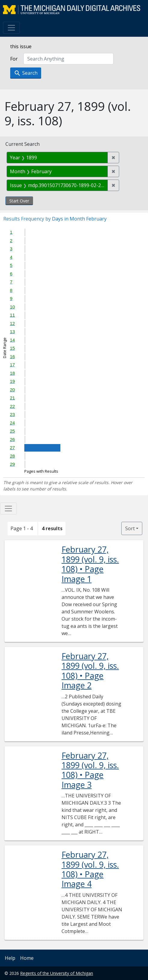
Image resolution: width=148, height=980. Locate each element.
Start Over (19, 201)
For (14, 59)
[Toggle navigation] (11, 28)
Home (27, 958)
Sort (130, 528)
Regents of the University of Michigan (57, 973)
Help (10, 958)
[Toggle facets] (8, 509)
